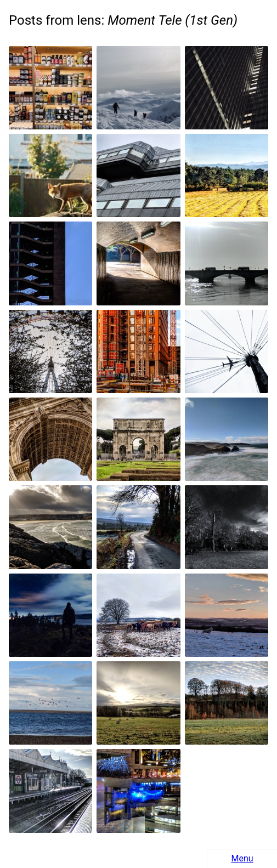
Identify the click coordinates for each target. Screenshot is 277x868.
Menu (242, 858)
